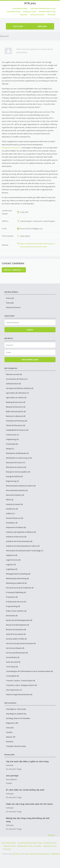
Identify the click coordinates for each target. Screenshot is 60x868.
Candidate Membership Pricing (43, 8)
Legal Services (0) (13, 560)
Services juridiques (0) (15, 648)
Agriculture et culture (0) (16, 398)
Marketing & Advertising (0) (17, 578)
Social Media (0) (13, 657)
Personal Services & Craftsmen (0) (20, 588)
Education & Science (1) (16, 462)
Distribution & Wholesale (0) (17, 453)
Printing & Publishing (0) (16, 592)
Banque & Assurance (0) (16, 407)
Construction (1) (12, 435)
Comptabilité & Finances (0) (17, 430)
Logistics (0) (11, 564)
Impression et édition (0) (16, 527)
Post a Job (51, 15)
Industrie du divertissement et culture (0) (23, 546)
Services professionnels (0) (17, 653)
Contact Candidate (14, 270)
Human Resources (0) (15, 518)
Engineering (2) (12, 481)
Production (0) (12, 597)
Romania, (10, 742)
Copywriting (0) (12, 439)
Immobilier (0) (12, 523)
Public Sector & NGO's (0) (16, 611)
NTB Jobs (30, 3)
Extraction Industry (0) (15, 495)
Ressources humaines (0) (16, 629)
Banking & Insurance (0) (16, 402)
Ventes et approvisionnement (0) (19, 694)
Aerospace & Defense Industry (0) (20, 388)
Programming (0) (13, 606)
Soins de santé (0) (13, 662)
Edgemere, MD (12, 723)
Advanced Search (37, 15)
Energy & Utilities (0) (14, 476)
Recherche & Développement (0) (19, 620)
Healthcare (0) (12, 509)
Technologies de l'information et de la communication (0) (29, 671)
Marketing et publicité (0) (16, 583)
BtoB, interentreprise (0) (16, 411)
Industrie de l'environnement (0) (19, 541)
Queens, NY (11, 737)
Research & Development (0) (17, 625)
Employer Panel (30, 11)
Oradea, (9, 732)
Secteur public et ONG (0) (16, 639)
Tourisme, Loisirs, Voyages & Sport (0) (21, 685)
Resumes (24, 15)
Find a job (42, 26)
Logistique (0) (12, 569)
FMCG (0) (10, 500)
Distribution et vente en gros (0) (19, 458)
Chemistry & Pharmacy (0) (16, 421)
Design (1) (10, 449)
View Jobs (10, 303)
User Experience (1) (14, 690)
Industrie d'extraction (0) (16, 537)
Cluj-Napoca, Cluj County (16, 709)
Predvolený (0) (12, 444)
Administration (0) (13, 384)
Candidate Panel (14, 11)
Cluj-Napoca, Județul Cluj (16, 714)
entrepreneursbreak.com (12, 148)
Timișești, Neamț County (16, 746)
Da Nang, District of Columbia (18, 718)
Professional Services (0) (16, 602)
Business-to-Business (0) (16, 416)
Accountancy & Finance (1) (17, 379)
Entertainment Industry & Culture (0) (21, 486)
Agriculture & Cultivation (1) (17, 393)
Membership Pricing (47, 11)
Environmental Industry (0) (17, 490)
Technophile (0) (12, 676)
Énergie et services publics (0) (18, 472)
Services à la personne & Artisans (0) (21, 643)
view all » (52, 835)
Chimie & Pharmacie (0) (15, 425)
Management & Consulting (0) (18, 574)
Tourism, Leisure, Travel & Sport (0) (20, 681)
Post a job (18, 26)
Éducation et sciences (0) (16, 467)
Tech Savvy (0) (12, 667)
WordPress (16, 854)
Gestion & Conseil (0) (14, 504)
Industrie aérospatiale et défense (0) (21, 532)
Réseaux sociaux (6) (14, 374)
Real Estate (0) (12, 616)
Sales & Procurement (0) (16, 634)
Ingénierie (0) (12, 555)
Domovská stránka (20, 8)
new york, (10, 728)
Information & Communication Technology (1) (25, 551)
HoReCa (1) (10, 513)
